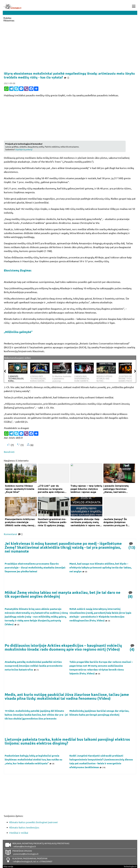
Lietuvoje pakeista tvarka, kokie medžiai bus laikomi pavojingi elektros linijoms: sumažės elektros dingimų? (67, 741)
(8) (130, 594)
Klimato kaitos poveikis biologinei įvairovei (34, 822)
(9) (98, 674)
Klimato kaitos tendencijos (24, 827)
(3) (17, 624)
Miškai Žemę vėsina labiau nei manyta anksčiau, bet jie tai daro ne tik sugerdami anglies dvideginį (63, 594)
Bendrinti (9, 452)
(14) (103, 767)
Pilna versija (8, 866)
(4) (108, 621)
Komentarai (13, 534)
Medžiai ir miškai (19, 833)
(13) (132, 545)
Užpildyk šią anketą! (24, 149)
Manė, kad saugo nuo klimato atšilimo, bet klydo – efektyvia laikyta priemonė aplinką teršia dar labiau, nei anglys (101, 567)
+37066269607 (46, 861)
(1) (36, 670)
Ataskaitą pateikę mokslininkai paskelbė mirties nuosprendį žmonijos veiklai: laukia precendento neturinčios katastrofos (34, 666)
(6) (85, 572)
